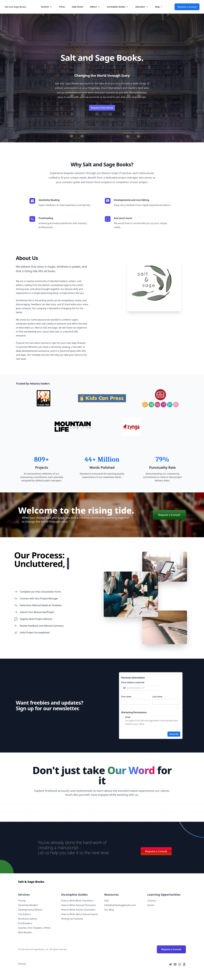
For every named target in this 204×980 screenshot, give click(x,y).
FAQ (106, 901)
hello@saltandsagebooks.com (120, 905)
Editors (95, 7)
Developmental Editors (30, 910)
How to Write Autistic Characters (78, 910)
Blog (159, 7)
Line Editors (24, 914)
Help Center (77, 7)
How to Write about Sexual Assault (79, 914)
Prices (62, 7)
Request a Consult (187, 7)
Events (151, 905)
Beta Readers (25, 932)
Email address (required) (133, 682)
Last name (157, 697)
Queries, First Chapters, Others (35, 928)
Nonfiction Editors (28, 919)
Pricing (22, 901)
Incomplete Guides (118, 7)
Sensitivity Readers (28, 905)
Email (128, 717)
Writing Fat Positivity (72, 919)
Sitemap (22, 964)
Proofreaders (25, 923)
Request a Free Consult (102, 108)
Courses (152, 901)
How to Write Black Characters (77, 901)
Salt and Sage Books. (16, 7)
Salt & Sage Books (32, 882)
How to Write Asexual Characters (79, 905)
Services (47, 7)
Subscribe (174, 734)
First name (126, 697)
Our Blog (109, 910)
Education (142, 7)
